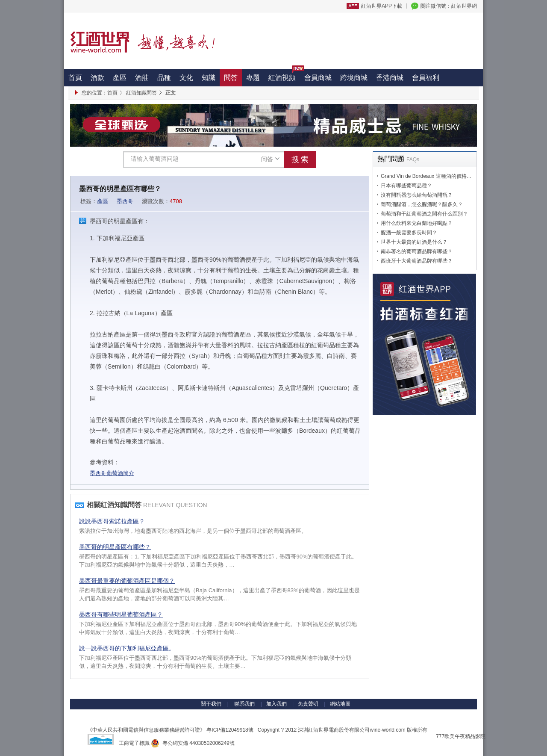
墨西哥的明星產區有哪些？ (115, 547)
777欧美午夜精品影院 (461, 736)
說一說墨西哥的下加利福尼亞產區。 (127, 648)
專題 (253, 78)
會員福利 (426, 78)
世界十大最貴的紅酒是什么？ (414, 242)
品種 (164, 78)
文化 (186, 78)
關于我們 (211, 704)
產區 (120, 78)
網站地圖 (340, 704)
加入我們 (276, 704)
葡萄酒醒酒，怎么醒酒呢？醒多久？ (422, 204)
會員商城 (318, 78)
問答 (231, 78)
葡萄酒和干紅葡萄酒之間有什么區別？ (424, 214)
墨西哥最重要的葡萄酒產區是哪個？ (127, 581)
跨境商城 (354, 78)
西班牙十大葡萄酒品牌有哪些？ (417, 261)
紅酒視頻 (284, 75)
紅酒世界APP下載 (382, 6)
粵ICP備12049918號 (230, 730)
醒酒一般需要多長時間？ (409, 233)
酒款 (97, 78)
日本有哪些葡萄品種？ (406, 186)
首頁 (75, 78)
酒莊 (142, 78)
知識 (209, 78)
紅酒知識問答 (141, 93)
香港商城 (390, 78)
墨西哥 (125, 201)
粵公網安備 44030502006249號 (193, 743)
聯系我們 (244, 704)
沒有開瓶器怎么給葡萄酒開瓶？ (417, 195)
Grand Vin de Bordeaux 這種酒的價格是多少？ (434, 176)
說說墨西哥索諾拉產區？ (112, 521)
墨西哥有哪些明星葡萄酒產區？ (121, 614)
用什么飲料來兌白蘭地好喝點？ (417, 223)
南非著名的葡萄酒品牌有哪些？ (417, 251)
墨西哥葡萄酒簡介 (112, 473)
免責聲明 (308, 704)
